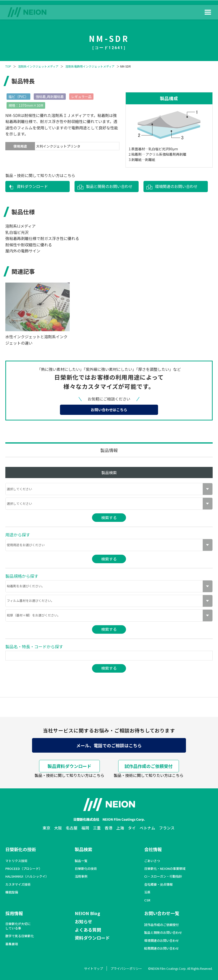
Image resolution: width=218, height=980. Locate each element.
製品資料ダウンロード (69, 766)
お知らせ (84, 921)
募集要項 (12, 944)
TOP (8, 66)
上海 (120, 828)
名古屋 (72, 828)
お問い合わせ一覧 (162, 913)
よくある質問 (88, 930)
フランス (167, 828)
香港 (109, 828)
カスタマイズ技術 (18, 884)
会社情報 (153, 849)
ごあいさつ (152, 861)
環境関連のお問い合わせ (176, 186)
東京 (46, 828)
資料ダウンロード (32, 186)
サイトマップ (93, 968)
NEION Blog (87, 913)
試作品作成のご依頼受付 (149, 766)
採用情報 (14, 913)
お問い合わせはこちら (109, 410)
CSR (147, 900)
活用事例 (81, 876)
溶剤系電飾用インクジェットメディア (90, 66)
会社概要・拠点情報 (158, 884)
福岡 (85, 828)
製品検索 (84, 849)
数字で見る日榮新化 (20, 936)
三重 (97, 828)
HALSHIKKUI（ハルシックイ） (27, 876)
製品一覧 (81, 861)
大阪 (58, 828)
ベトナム (147, 828)
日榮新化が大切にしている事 (18, 926)
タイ (132, 828)
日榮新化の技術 (21, 849)
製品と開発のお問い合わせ (109, 186)
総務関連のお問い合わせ (162, 948)
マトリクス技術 (16, 861)
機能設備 (12, 892)
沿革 (147, 892)
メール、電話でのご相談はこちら (109, 745)
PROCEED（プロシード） (24, 869)
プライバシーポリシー (126, 968)
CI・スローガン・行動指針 (163, 876)
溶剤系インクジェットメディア (38, 66)
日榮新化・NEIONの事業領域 (165, 869)
